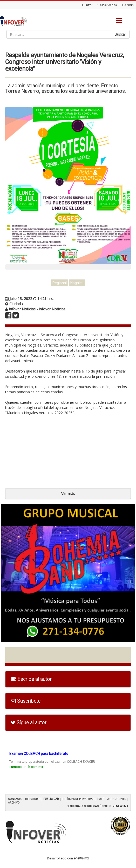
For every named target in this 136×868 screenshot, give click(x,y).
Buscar (120, 34)
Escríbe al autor (31, 679)
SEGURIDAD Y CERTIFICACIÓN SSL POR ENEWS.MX (97, 806)
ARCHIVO (14, 803)
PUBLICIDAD (51, 799)
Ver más (68, 494)
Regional (60, 283)
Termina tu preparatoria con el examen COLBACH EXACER (52, 762)
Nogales (77, 283)
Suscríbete (26, 701)
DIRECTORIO (33, 799)
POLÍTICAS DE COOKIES (112, 799)
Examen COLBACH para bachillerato (39, 754)
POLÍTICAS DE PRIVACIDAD (78, 799)
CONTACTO (15, 799)
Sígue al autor (29, 723)
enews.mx (81, 858)
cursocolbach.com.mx (26, 767)
